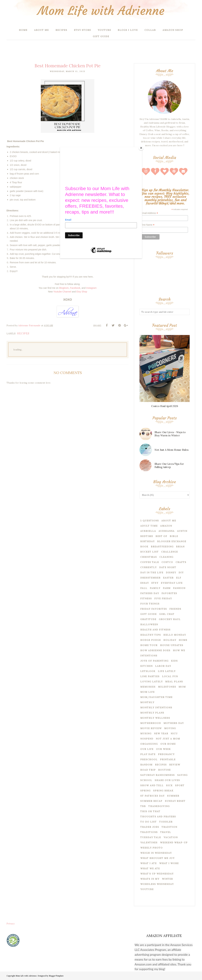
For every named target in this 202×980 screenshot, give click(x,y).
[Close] (141, 148)
